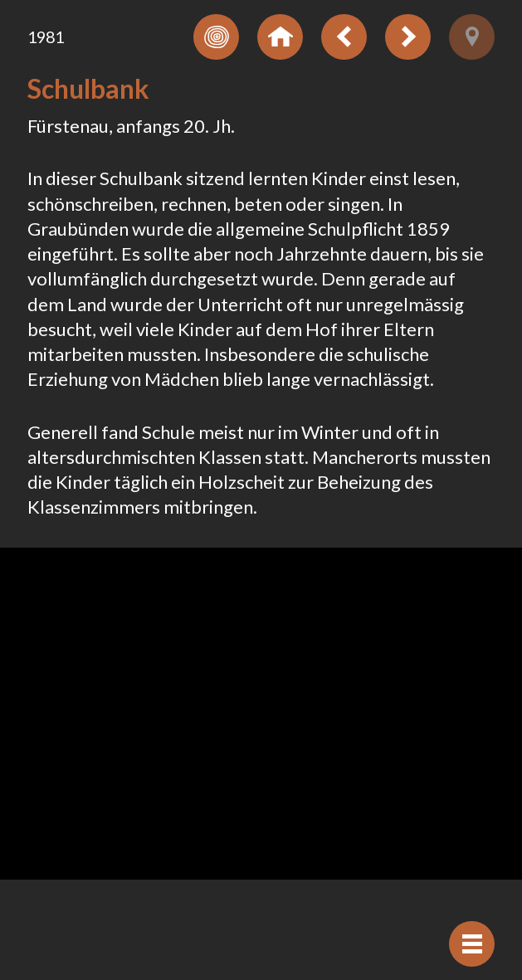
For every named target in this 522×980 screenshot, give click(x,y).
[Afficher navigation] (472, 944)
